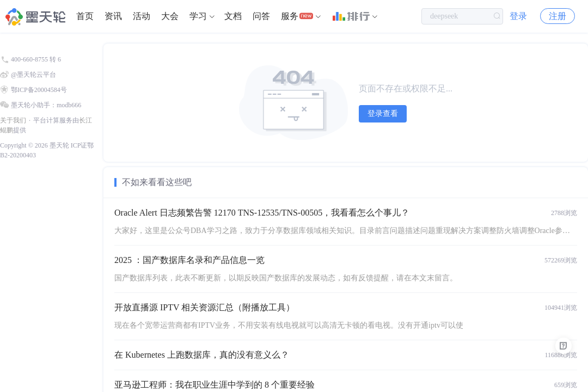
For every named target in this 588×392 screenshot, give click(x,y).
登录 (518, 16)
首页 (85, 16)
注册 (558, 16)
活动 (142, 16)
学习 (198, 16)
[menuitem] (85, 16)
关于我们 (13, 120)
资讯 (113, 16)
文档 (233, 16)
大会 (170, 16)
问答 (261, 16)
